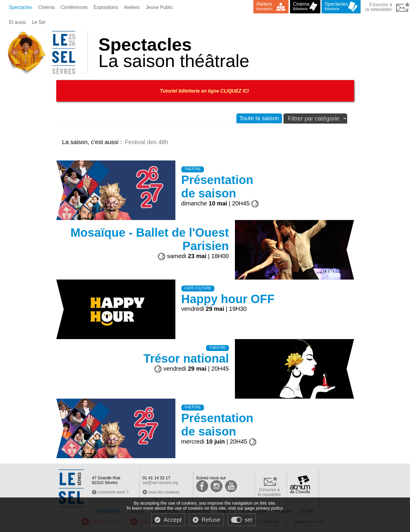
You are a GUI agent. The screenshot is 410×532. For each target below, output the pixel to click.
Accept (173, 520)
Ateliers (132, 7)
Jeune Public (159, 7)
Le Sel (39, 22)
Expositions (106, 7)
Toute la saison (259, 118)
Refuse (211, 520)
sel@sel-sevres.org (160, 483)
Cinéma (46, 7)
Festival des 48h (146, 142)
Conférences (74, 7)
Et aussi (17, 22)
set (248, 520)
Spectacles (21, 7)
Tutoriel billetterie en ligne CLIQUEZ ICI (205, 91)
